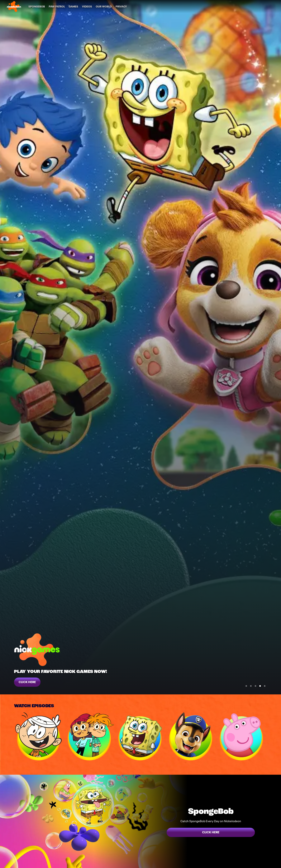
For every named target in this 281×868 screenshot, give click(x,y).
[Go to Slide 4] (260, 686)
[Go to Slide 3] (255, 686)
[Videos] (87, 7)
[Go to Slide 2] (251, 686)
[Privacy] (121, 7)
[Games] (73, 7)
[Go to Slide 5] (265, 686)
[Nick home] (14, 7)
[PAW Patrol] (57, 7)
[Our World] (104, 7)
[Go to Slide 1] (246, 686)
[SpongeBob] (37, 7)
